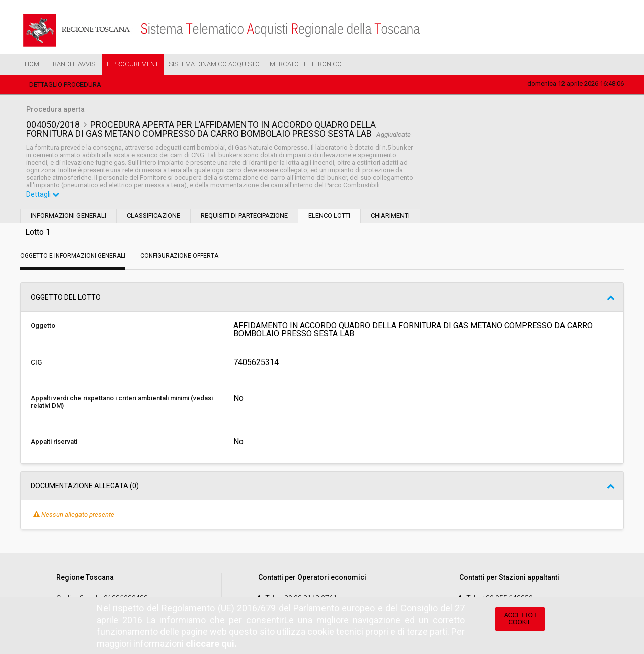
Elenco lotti (329, 216)
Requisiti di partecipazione (244, 216)
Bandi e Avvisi (75, 64)
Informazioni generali (68, 216)
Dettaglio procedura (65, 84)
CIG (36, 362)
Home (34, 64)
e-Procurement (133, 64)
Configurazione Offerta (179, 256)
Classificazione (153, 216)
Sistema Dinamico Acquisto (214, 64)
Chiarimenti (390, 216)
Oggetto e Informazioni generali (73, 256)
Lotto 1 (38, 232)
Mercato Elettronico (306, 64)
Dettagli (43, 194)
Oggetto (43, 325)
